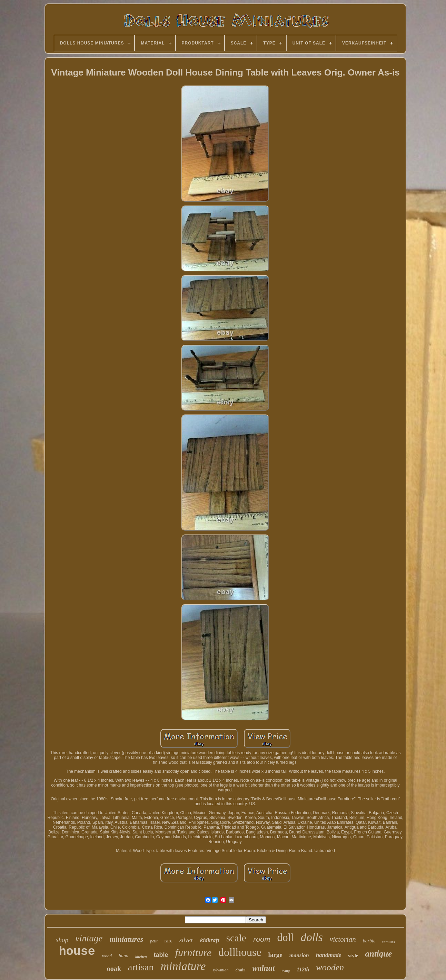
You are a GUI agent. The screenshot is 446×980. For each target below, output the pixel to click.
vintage (89, 938)
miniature (183, 966)
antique (378, 954)
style (353, 956)
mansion (299, 955)
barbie (369, 941)
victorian (343, 939)
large (275, 955)
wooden (330, 967)
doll (285, 937)
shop (62, 940)
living (286, 971)
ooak (114, 969)
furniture (194, 953)
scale (236, 938)
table (161, 955)
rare (169, 941)
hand (123, 956)
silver (186, 940)
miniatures (126, 939)
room (262, 939)
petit (154, 941)
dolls (312, 937)
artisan (141, 967)
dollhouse (240, 952)
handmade (329, 955)
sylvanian (220, 970)
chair (240, 970)
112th (303, 969)
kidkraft (210, 940)
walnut (263, 968)
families (389, 942)
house (77, 952)
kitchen (141, 957)
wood (107, 956)
